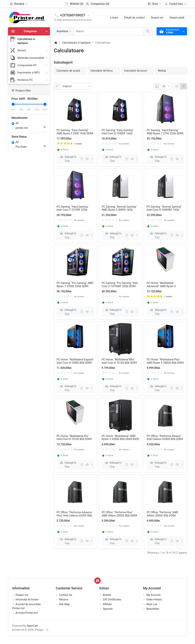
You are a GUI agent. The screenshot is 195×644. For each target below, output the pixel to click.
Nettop (162, 71)
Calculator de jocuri (136, 71)
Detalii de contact (134, 18)
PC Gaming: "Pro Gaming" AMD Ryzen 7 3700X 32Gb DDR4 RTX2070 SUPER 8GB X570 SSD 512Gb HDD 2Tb (75, 288)
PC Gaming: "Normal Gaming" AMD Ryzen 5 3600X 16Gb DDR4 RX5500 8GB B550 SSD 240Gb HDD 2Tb (119, 211)
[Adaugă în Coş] (68, 159)
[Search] (108, 31)
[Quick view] (87, 159)
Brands (107, 595)
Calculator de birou (102, 71)
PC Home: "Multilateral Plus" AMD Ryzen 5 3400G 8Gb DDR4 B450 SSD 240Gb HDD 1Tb (165, 363)
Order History (154, 599)
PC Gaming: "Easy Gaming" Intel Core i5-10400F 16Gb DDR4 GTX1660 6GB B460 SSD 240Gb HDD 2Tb (120, 135)
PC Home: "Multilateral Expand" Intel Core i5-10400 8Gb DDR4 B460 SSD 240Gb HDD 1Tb (75, 363)
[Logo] (27, 17)
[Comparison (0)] (98, 4)
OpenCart (32, 626)
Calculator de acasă (68, 71)
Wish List (152, 604)
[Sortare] (76, 86)
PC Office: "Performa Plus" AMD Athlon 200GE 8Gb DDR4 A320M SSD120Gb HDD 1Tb (119, 516)
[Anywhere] (64, 31)
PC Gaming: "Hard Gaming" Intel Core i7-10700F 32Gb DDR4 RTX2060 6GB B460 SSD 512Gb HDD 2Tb (75, 211)
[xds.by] (47, 630)
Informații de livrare (27, 599)
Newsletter (153, 609)
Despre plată (177, 18)
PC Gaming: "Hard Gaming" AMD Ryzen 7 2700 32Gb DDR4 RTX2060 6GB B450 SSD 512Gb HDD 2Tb (165, 135)
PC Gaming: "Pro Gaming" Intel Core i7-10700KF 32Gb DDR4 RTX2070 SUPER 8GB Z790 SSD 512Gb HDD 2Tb (120, 288)
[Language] (18, 4)
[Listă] (177, 86)
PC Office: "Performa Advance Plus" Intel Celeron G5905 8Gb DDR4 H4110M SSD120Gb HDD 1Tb (75, 517)
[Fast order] (82, 159)
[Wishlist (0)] (74, 4)
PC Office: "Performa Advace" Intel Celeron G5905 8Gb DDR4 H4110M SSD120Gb (165, 439)
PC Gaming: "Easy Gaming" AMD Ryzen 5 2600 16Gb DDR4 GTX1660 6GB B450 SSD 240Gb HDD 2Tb (75, 135)
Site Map (64, 604)
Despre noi (157, 18)
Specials (108, 609)
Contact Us (66, 595)
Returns (64, 599)
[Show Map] (97, 581)
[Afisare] (166, 86)
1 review (78, 144)
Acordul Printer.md (26, 613)
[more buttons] (92, 159)
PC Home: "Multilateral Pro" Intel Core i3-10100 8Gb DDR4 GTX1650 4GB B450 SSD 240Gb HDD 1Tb (74, 441)
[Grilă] (183, 86)
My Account (153, 595)
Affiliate (107, 604)
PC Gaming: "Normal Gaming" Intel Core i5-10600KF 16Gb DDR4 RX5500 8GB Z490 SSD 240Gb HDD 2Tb (164, 211)
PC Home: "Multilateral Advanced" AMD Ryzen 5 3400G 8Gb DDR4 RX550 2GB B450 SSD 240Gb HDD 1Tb (164, 288)
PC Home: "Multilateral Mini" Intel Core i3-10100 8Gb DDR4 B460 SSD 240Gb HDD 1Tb (119, 363)
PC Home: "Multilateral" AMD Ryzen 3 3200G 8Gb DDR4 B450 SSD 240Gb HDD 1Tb (120, 439)
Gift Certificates (112, 599)
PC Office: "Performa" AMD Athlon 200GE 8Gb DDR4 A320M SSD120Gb (162, 516)
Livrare (114, 18)
